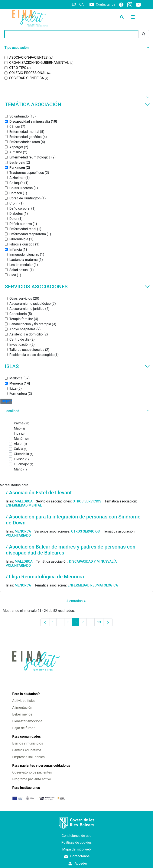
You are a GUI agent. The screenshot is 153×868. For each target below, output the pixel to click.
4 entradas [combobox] (78, 601)
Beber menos (22, 714)
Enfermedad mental (24, 505)
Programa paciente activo (32, 779)
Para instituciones (26, 788)
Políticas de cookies (76, 843)
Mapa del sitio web (76, 849)
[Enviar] (144, 34)
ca (82, 4)
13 (100, 623)
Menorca (23, 531)
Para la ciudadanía (26, 694)
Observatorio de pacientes (32, 772)
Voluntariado (18, 535)
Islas (77, 366)
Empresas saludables (28, 757)
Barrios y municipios (27, 743)
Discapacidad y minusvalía (93, 561)
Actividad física (24, 701)
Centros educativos (27, 750)
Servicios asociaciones (77, 287)
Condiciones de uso (76, 836)
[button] (76, 48)
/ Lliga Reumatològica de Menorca (45, 577)
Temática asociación (77, 105)
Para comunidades (26, 737)
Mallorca (24, 501)
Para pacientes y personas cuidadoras (41, 766)
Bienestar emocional (28, 721)
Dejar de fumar (23, 728)
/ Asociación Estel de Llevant (39, 493)
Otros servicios (87, 501)
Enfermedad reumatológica (93, 585)
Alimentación (22, 708)
